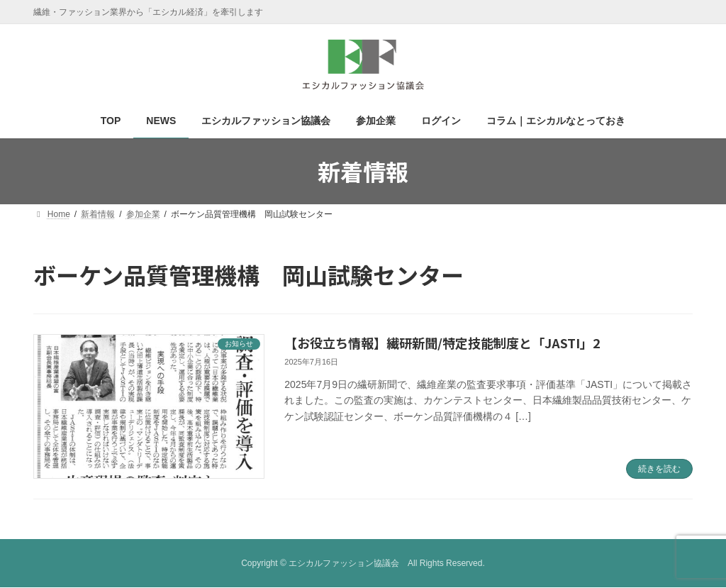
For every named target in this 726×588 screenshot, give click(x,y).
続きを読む (659, 469)
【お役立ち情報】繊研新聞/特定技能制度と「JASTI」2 (442, 343)
